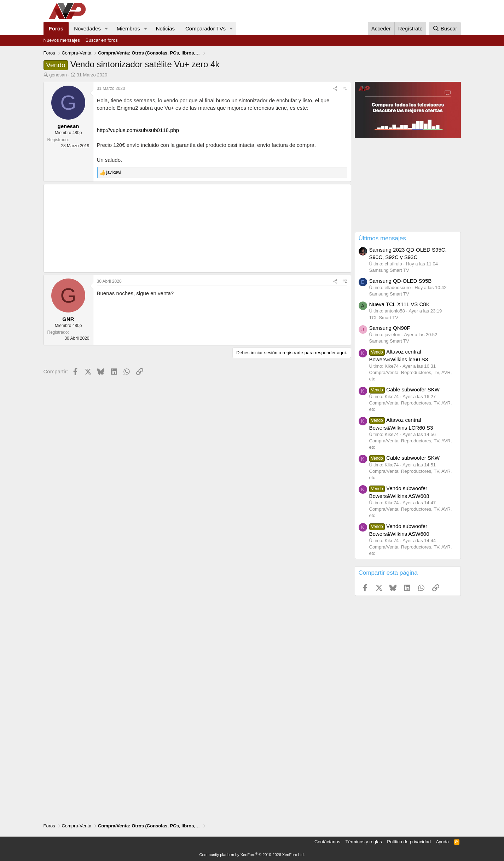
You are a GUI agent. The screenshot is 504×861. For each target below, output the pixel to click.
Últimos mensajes (382, 238)
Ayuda (442, 842)
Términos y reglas (364, 842)
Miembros (128, 28)
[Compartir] (335, 89)
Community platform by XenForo (252, 855)
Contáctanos (327, 842)
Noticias (165, 28)
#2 (345, 281)
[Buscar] (445, 28)
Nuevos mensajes (62, 40)
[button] (106, 28)
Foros (56, 28)
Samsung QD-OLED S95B (401, 281)
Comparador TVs (205, 28)
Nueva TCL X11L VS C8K (399, 304)
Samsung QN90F (390, 328)
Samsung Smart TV (389, 270)
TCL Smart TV (384, 318)
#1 (345, 88)
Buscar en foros (102, 40)
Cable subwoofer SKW (405, 389)
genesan (58, 75)
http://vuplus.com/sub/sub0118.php (138, 130)
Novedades (87, 28)
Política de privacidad (409, 842)
